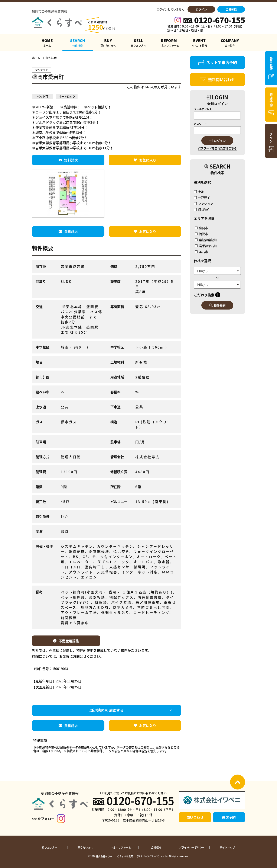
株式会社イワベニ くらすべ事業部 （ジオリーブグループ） (128, 856)
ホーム (36, 58)
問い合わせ (195, 817)
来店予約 (229, 817)
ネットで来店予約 (217, 63)
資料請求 (68, 160)
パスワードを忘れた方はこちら (217, 148)
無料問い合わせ (217, 80)
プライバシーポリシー (192, 848)
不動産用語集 (66, 641)
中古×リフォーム (121, 848)
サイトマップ (227, 848)
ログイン (201, 9)
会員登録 (231, 9)
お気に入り (145, 160)
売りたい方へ (85, 848)
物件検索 (217, 305)
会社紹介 (156, 848)
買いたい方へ (50, 848)
